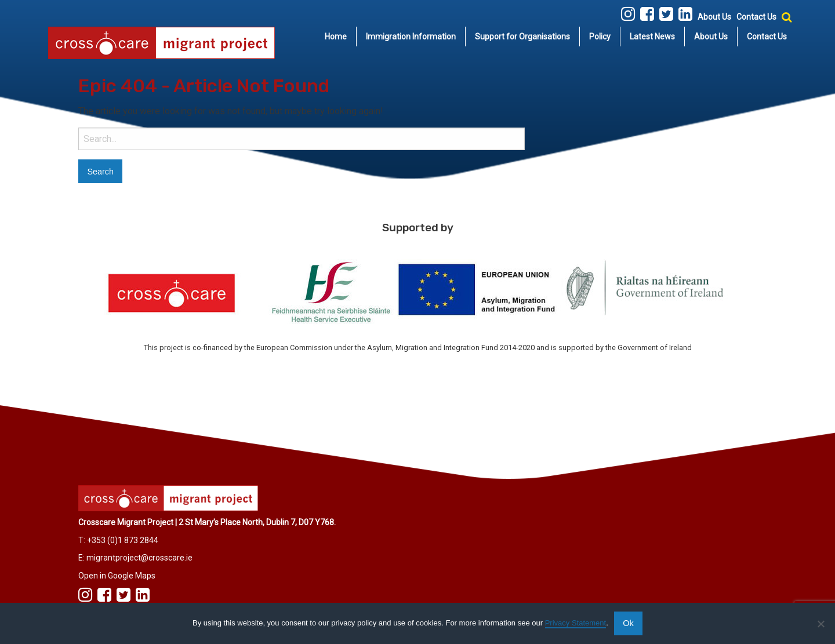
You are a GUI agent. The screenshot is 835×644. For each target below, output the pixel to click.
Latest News (652, 37)
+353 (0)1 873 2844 (123, 540)
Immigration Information (411, 37)
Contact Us (756, 17)
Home (336, 37)
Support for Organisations (522, 37)
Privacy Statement (576, 623)
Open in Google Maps (117, 576)
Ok (628, 623)
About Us (714, 17)
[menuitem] (336, 37)
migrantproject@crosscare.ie (139, 558)
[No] (821, 624)
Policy (600, 37)
